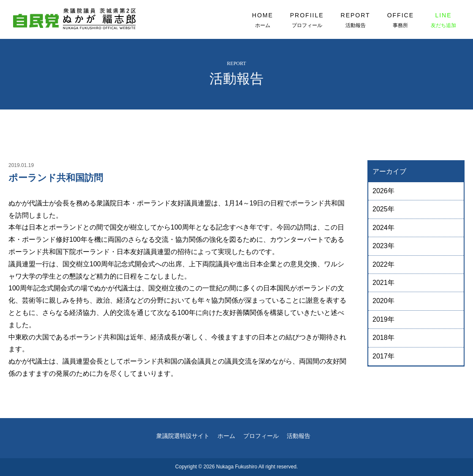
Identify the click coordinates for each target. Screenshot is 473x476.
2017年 (383, 356)
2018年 (383, 338)
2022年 (383, 264)
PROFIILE (307, 20)
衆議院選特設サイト (183, 436)
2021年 (383, 283)
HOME (263, 20)
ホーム (226, 436)
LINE (443, 20)
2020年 (383, 301)
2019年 (383, 319)
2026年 (383, 191)
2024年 (383, 228)
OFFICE (401, 20)
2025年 (383, 209)
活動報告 (299, 436)
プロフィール (261, 436)
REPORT (356, 20)
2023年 (383, 246)
